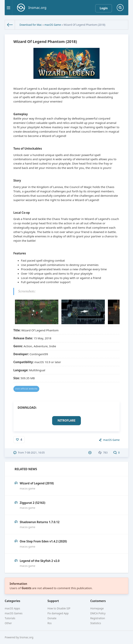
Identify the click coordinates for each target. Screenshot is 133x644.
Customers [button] (98, 601)
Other (8, 623)
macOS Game (53, 25)
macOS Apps (12, 608)
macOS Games (14, 613)
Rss (49, 623)
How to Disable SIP (59, 608)
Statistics (96, 623)
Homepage (97, 608)
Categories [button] (12, 601)
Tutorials (10, 618)
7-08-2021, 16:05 (35, 453)
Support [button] (53, 601)
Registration (98, 618)
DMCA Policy (98, 613)
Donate (52, 618)
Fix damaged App (58, 613)
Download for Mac (31, 25)
